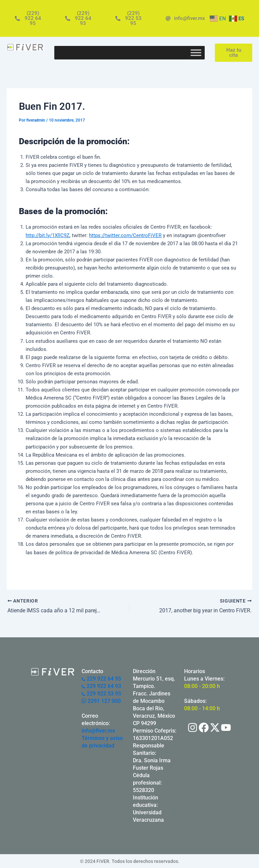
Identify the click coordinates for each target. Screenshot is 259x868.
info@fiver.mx (98, 730)
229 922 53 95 (101, 693)
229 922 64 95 (101, 678)
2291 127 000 (101, 701)
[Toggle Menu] (196, 53)
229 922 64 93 (101, 686)
